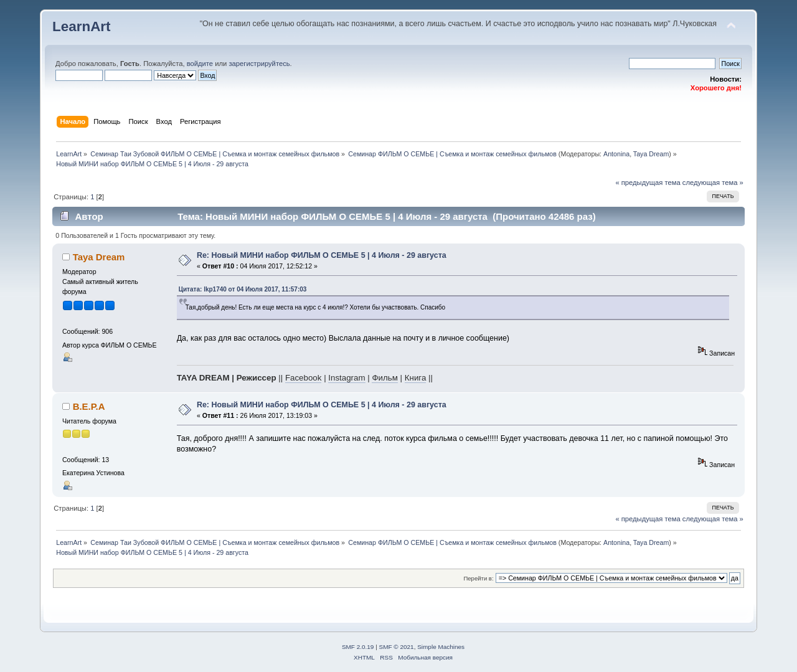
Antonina (616, 154)
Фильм (384, 378)
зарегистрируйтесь (259, 64)
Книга (416, 378)
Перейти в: (478, 578)
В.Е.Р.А (89, 406)
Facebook (304, 378)
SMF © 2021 (397, 647)
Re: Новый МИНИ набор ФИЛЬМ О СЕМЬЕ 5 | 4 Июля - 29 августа (322, 255)
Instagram (347, 378)
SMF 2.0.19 (358, 647)
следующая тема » (713, 182)
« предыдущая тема (648, 182)
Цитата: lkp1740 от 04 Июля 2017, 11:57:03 (243, 289)
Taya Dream (651, 154)
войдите (200, 64)
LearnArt (82, 26)
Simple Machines (441, 647)
